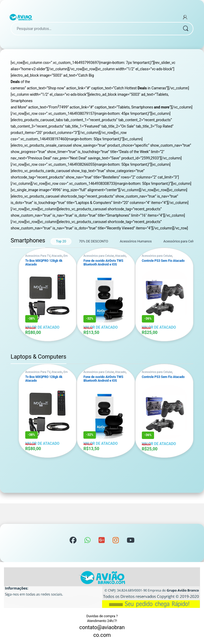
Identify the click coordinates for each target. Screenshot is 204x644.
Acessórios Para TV (38, 256)
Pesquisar (185, 29)
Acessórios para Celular (181, 241)
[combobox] (95, 29)
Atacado (57, 256)
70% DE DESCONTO (93, 241)
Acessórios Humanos (136, 241)
